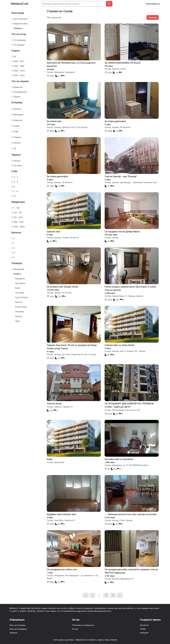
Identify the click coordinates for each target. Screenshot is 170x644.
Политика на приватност (83, 625)
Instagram (144, 633)
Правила (13, 633)
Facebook (144, 625)
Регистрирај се (153, 4)
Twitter (143, 629)
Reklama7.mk (20, 4)
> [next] (120, 595)
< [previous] (86, 595)
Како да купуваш (17, 625)
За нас (75, 629)
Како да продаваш (18, 629)
